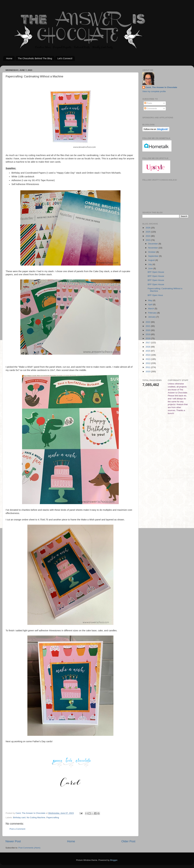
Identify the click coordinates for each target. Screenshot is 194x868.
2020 (148, 330)
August (152, 260)
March (151, 309)
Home (9, 58)
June (151, 268)
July (150, 264)
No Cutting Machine (36, 817)
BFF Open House (156, 272)
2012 (148, 363)
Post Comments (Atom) (29, 848)
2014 (148, 355)
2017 (148, 343)
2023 (148, 240)
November (153, 248)
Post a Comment (17, 829)
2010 (148, 371)
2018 (148, 338)
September (154, 256)
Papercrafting (53, 817)
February (153, 313)
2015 (148, 351)
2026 (148, 228)
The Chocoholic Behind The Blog (35, 58)
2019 (148, 334)
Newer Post (13, 841)
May (150, 300)
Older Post (128, 841)
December (153, 244)
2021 (148, 326)
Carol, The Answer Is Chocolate (161, 87)
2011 (148, 367)
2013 (148, 359)
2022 (148, 322)
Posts (148, 103)
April (151, 304)
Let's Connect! (65, 58)
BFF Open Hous (155, 295)
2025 (148, 232)
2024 (148, 236)
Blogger (114, 860)
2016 (148, 347)
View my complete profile (154, 91)
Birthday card (19, 817)
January (152, 317)
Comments (151, 108)
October (152, 252)
